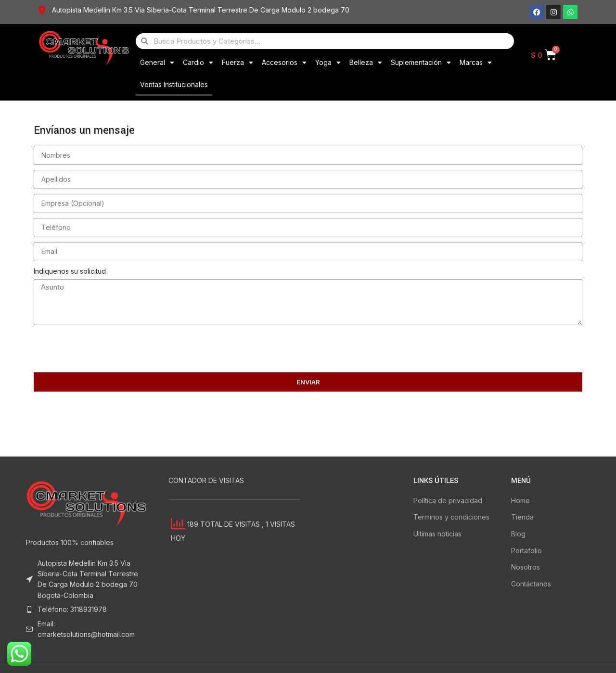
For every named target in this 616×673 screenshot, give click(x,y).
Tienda (522, 517)
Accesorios (284, 63)
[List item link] (88, 610)
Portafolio (526, 551)
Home (520, 501)
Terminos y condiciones (451, 517)
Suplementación (421, 63)
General (157, 63)
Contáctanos (531, 584)
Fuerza (237, 63)
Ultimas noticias (437, 534)
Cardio (198, 63)
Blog (518, 534)
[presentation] (107, 349)
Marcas (476, 63)
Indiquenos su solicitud (70, 271)
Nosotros (526, 567)
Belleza (366, 63)
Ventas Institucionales (174, 84)
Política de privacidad (448, 501)
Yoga (328, 63)
